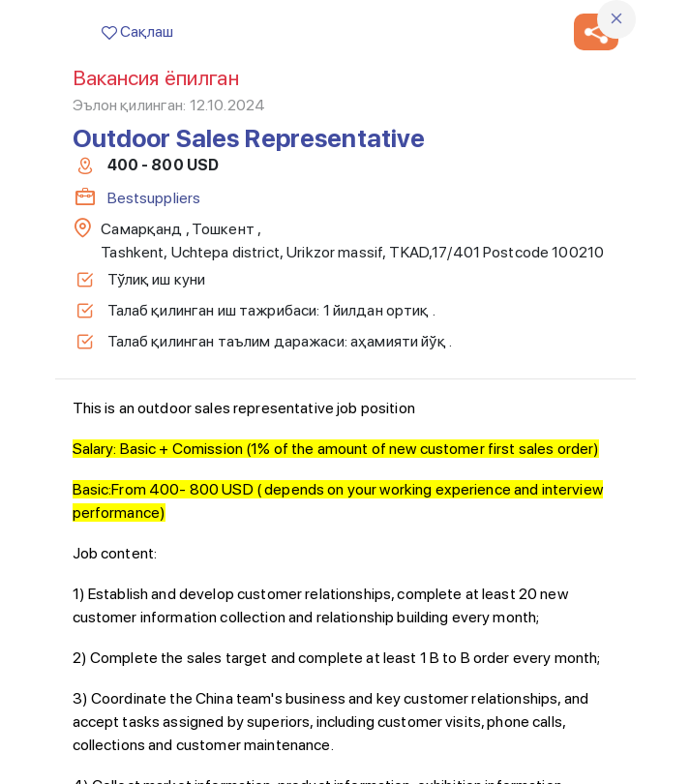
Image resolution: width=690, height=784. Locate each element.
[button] (596, 32)
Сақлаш (137, 31)
